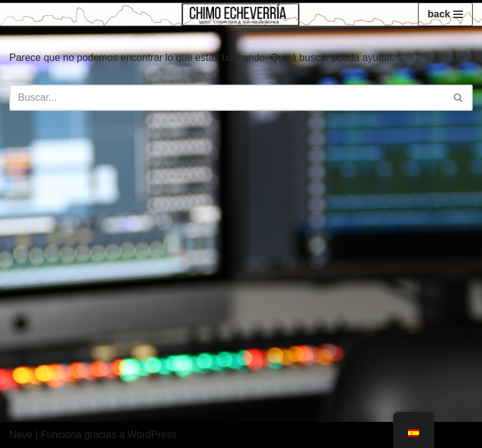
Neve (21, 435)
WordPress (152, 435)
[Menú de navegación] (445, 14)
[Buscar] (227, 98)
